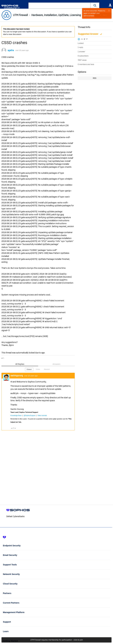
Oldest (29, 369)
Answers (56, 364)
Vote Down (15, 428)
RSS (95, 78)
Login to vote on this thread (82, 39)
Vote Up (12, 428)
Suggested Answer (88, 34)
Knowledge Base (16, 416)
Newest (47, 369)
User (110, 5)
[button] (95, 6)
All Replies (20, 364)
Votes (38, 369)
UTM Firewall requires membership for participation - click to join (57, 640)
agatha (11, 50)
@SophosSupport (30, 416)
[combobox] (59, 6)
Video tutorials (42, 416)
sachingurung (17, 376)
